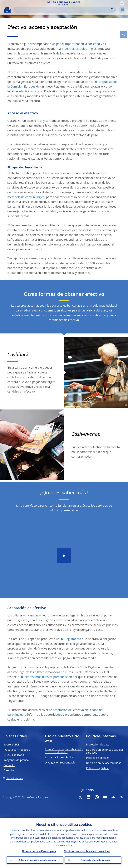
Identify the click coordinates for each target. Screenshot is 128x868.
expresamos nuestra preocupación (48, 677)
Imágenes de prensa (16, 760)
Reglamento (73, 639)
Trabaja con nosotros (17, 750)
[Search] (62, 10)
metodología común (21, 197)
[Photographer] (126, 406)
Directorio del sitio (14, 778)
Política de (98, 758)
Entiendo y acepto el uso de (37, 860)
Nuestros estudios (75, 49)
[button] (122, 3)
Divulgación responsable (60, 762)
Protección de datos (98, 744)
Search (112, 10)
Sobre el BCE (11, 744)
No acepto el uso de (95, 860)
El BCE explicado (14, 755)
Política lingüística (97, 768)
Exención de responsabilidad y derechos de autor (64, 751)
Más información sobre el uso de (87, 851)
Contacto (9, 765)
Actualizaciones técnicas (60, 757)
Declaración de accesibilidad (104, 763)
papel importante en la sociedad (78, 44)
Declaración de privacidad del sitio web (104, 751)
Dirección (9, 770)
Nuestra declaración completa (39, 851)
